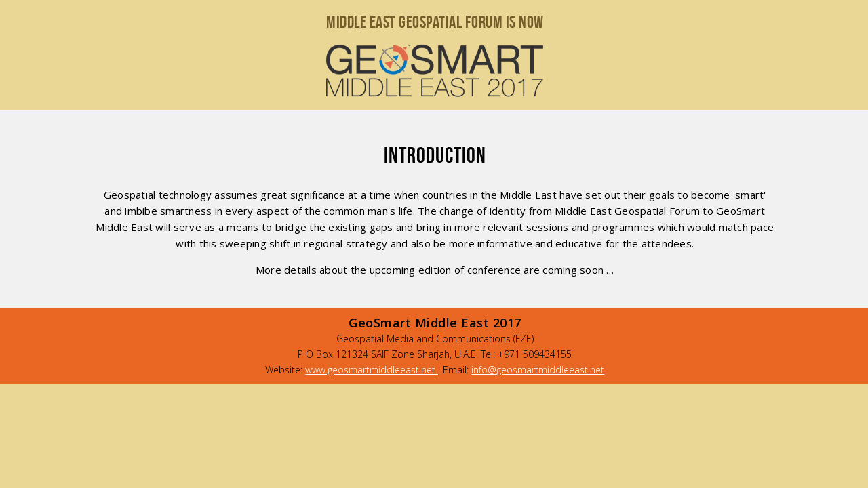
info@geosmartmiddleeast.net (538, 370)
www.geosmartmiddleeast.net (372, 370)
